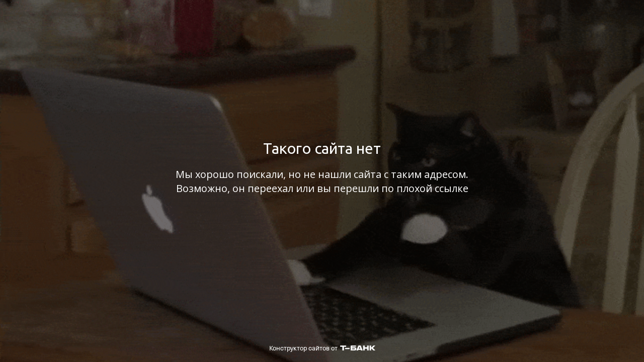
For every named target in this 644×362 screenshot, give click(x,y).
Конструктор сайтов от (322, 348)
